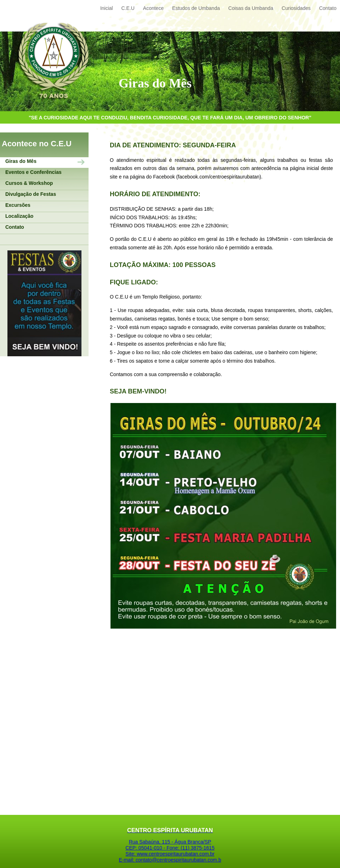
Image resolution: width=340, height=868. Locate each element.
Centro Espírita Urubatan (53, 62)
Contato (15, 227)
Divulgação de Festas (31, 194)
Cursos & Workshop (29, 183)
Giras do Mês (21, 161)
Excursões (18, 205)
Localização (19, 216)
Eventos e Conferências (33, 172)
